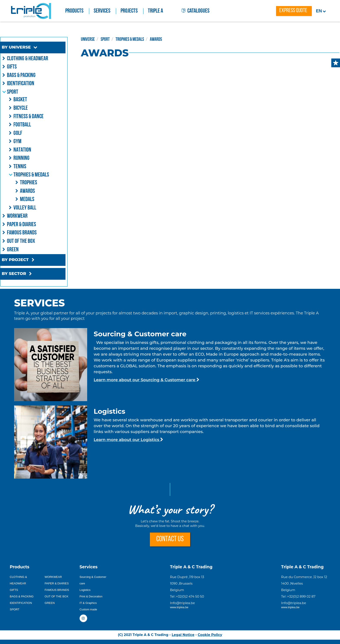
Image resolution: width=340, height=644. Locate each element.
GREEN (50, 603)
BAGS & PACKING (22, 596)
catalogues (196, 11)
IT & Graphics (88, 603)
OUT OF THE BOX (56, 596)
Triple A (155, 11)
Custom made (88, 609)
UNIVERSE (99, 39)
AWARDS (167, 39)
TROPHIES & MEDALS (141, 39)
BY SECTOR (26, 274)
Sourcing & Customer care (93, 580)
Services (105, 11)
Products (77, 11)
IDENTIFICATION (21, 603)
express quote (293, 11)
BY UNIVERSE (29, 47)
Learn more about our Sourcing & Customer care (146, 380)
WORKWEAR (53, 577)
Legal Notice (183, 635)
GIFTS (14, 590)
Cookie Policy (210, 635)
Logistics (85, 590)
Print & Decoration (91, 596)
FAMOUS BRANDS (57, 590)
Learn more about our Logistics (128, 440)
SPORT (116, 39)
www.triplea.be (179, 607)
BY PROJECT (27, 260)
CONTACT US (170, 539)
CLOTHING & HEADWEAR (18, 580)
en (321, 11)
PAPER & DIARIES (57, 583)
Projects (132, 11)
